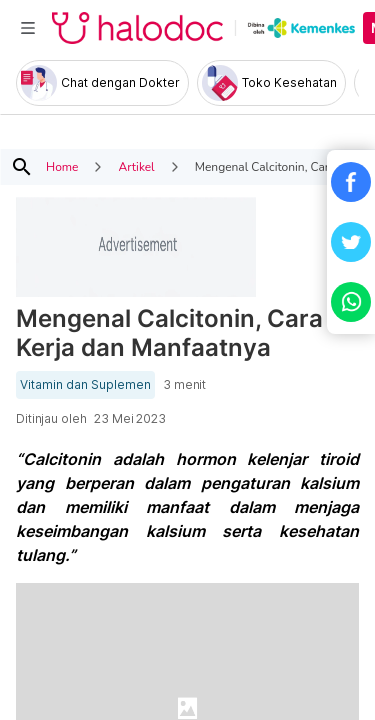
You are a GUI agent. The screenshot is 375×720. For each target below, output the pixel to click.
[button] (351, 182)
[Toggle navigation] (28, 28)
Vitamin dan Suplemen (85, 385)
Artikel (136, 167)
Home (62, 167)
